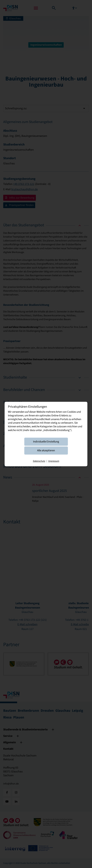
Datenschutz (39, 461)
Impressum (54, 461)
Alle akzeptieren (46, 450)
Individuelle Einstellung (46, 442)
